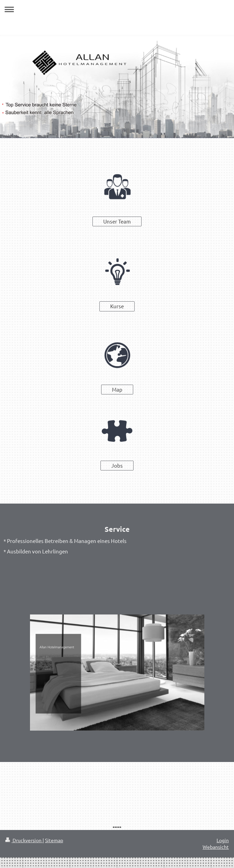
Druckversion (24, 840)
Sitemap (54, 840)
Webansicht (216, 847)
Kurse (117, 306)
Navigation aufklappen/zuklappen (117, 9)
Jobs (117, 465)
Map (117, 389)
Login (223, 840)
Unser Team (117, 221)
